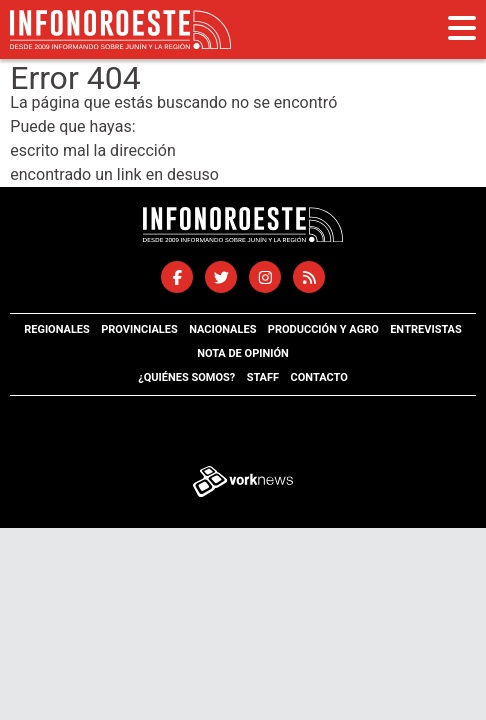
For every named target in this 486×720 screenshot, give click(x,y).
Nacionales (222, 329)
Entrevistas (426, 329)
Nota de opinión (243, 353)
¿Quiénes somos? (186, 377)
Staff (263, 377)
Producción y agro (323, 329)
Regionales (57, 329)
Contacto (318, 377)
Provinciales (139, 329)
